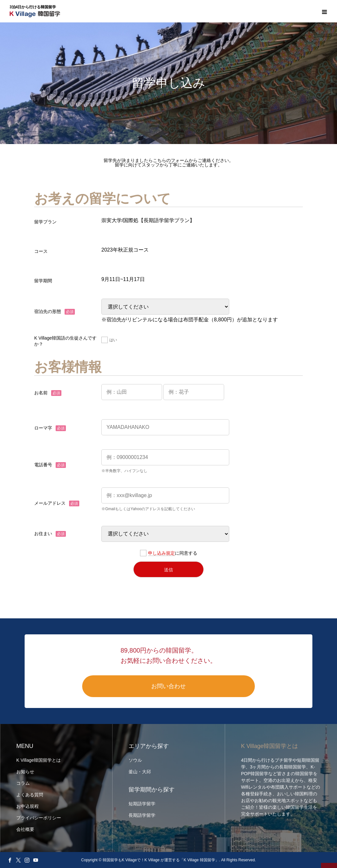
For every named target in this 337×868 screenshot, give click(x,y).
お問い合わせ (168, 686)
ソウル (135, 760)
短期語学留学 (142, 804)
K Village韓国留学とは (39, 760)
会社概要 (25, 829)
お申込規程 (27, 806)
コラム (23, 783)
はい (109, 340)
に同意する (169, 553)
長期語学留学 (142, 815)
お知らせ (25, 772)
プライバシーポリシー (39, 818)
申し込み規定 (161, 553)
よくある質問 (30, 795)
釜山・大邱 (140, 772)
